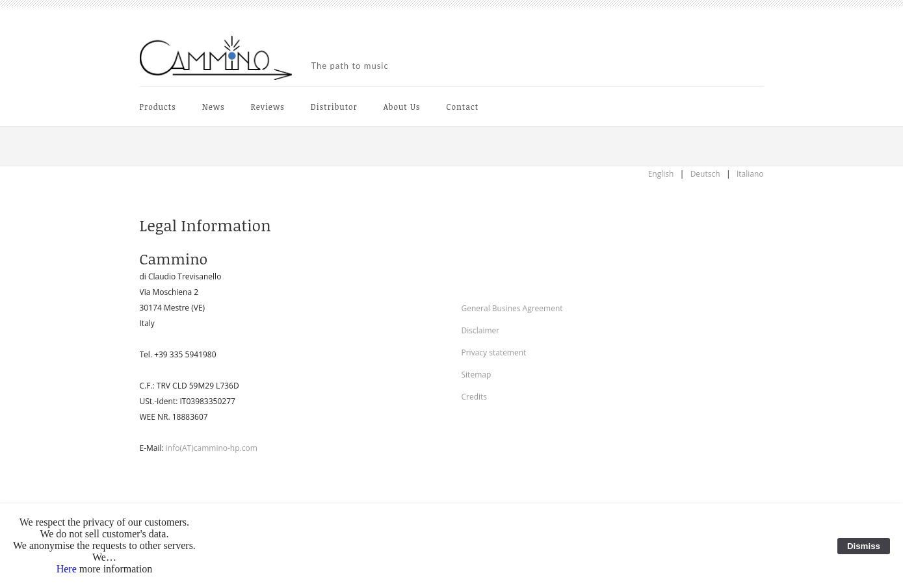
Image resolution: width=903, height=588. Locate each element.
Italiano (750, 174)
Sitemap (477, 375)
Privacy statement (494, 352)
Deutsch (705, 174)
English (661, 174)
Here (67, 569)
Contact (463, 107)
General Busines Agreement (512, 308)
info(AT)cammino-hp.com (212, 448)
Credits (475, 397)
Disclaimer (481, 330)
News (214, 107)
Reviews (268, 107)
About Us (402, 107)
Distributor (334, 107)
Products (158, 107)
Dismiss (864, 546)
